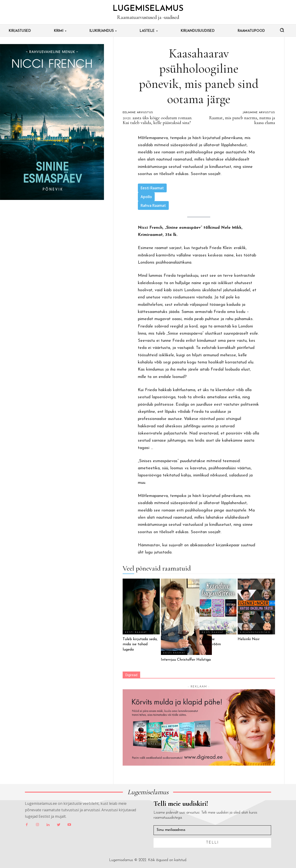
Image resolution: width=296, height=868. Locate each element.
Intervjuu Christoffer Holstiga (186, 660)
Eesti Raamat (152, 188)
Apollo (146, 197)
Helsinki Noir (249, 639)
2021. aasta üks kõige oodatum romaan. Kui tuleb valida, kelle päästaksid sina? (157, 120)
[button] (282, 30)
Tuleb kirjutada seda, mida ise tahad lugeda (140, 644)
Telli (212, 843)
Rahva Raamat (153, 205)
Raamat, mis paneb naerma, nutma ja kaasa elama (242, 120)
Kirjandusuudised (255, 632)
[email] (212, 830)
